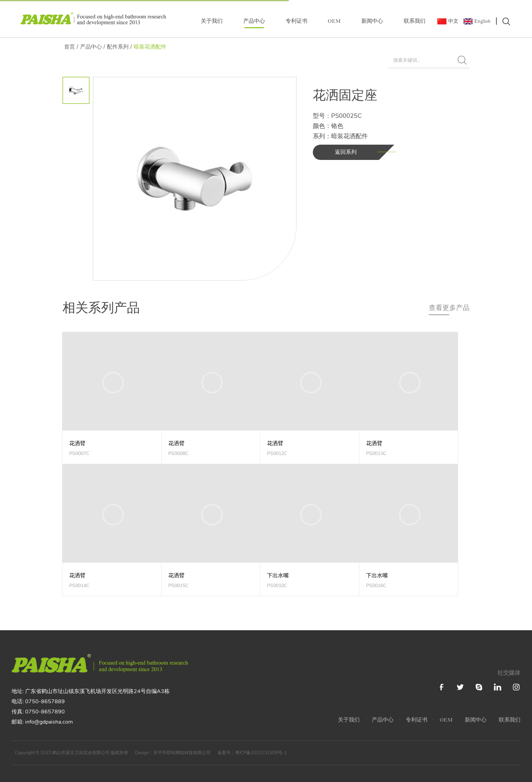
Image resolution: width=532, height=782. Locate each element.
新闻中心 (372, 22)
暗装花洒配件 (150, 47)
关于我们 (212, 22)
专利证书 (297, 22)
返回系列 (346, 152)
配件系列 (118, 47)
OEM (334, 22)
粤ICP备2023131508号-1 (261, 753)
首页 (70, 47)
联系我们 (415, 22)
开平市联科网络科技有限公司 (182, 753)
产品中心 (254, 22)
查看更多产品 (449, 308)
